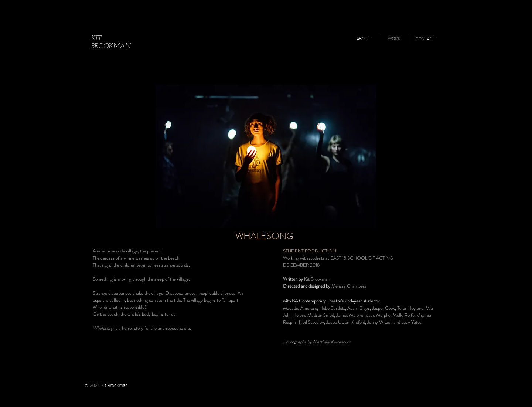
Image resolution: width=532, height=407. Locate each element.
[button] (394, 39)
